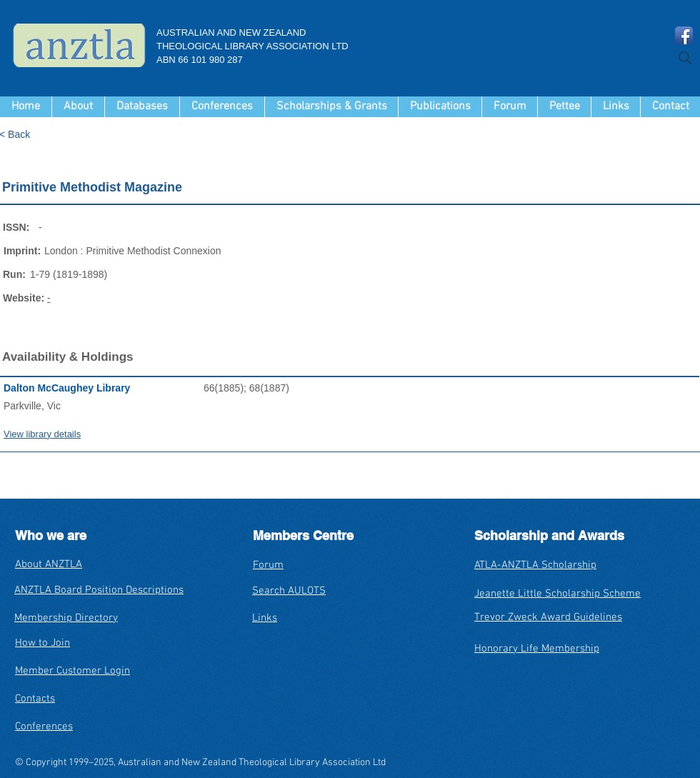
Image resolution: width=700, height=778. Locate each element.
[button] (142, 107)
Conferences (44, 727)
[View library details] (104, 434)
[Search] (685, 58)
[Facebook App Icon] (684, 35)
